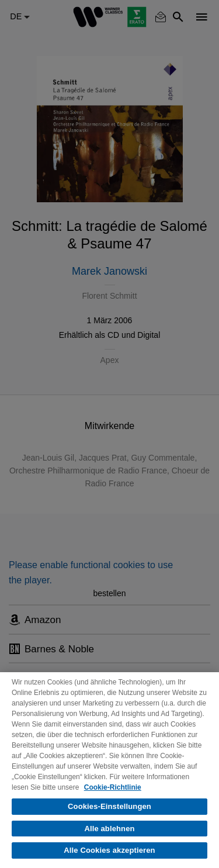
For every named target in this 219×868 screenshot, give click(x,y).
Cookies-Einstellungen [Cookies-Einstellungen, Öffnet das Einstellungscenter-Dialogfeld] (109, 806)
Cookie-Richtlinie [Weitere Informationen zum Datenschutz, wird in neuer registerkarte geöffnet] (113, 787)
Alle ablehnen (109, 829)
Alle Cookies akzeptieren (109, 850)
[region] (109, 770)
